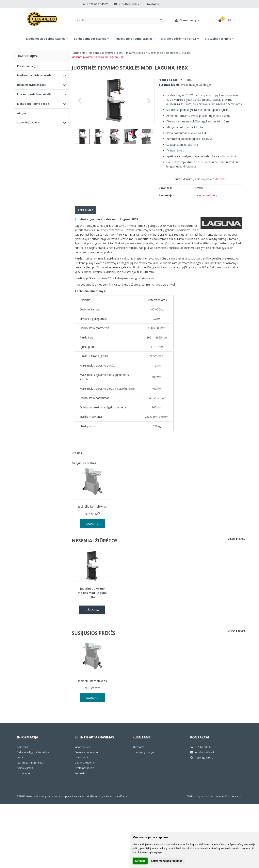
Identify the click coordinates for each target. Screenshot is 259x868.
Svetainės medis (85, 768)
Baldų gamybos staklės (31, 85)
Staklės (77, 453)
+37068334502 (201, 747)
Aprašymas (86, 210)
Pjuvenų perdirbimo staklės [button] (134, 39)
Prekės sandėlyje (28, 66)
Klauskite (220, 179)
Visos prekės (236, 539)
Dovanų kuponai (85, 763)
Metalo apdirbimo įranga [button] (178, 39)
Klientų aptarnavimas (94, 737)
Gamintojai (81, 757)
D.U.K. (20, 757)
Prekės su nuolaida (86, 752)
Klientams (142, 737)
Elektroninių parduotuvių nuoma (205, 796)
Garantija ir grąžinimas (30, 763)
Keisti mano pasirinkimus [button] (167, 861)
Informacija (28, 737)
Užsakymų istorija (143, 752)
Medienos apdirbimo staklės (35, 75)
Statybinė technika (29, 122)
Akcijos (22, 113)
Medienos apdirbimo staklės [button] (46, 39)
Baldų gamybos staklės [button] (90, 39)
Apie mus (23, 747)
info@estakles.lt (128, 4)
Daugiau (92, 524)
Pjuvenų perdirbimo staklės (34, 94)
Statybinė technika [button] (218, 39)
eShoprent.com (234, 796)
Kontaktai (153, 4)
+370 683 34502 (95, 4)
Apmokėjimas (25, 768)
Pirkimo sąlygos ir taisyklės (33, 752)
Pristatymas (24, 773)
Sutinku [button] (140, 861)
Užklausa (92, 610)
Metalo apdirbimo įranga (33, 104)
